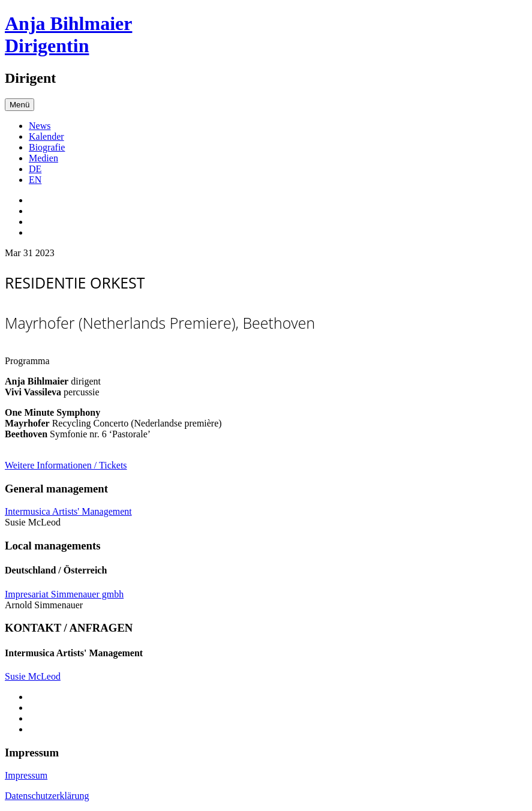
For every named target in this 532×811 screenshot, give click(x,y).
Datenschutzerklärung (47, 796)
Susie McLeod (33, 676)
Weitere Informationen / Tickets (66, 465)
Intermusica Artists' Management (68, 511)
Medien (43, 158)
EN (35, 180)
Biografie (47, 147)
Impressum (26, 775)
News (40, 126)
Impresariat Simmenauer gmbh (64, 594)
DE (35, 169)
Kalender (46, 136)
